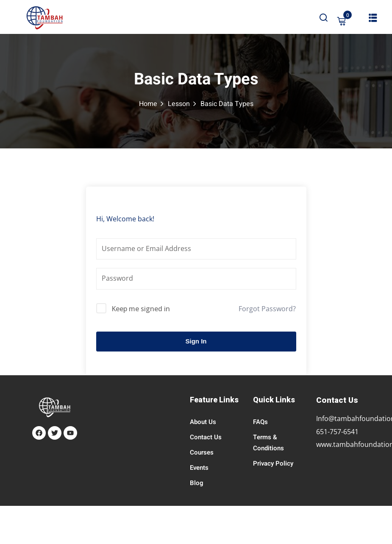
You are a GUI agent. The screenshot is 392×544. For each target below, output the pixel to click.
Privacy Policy (273, 463)
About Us (203, 422)
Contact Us (206, 437)
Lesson (179, 104)
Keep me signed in (141, 309)
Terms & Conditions (268, 443)
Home (148, 104)
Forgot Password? (267, 309)
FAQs (260, 422)
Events (199, 468)
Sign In (196, 341)
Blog (197, 483)
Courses (202, 452)
